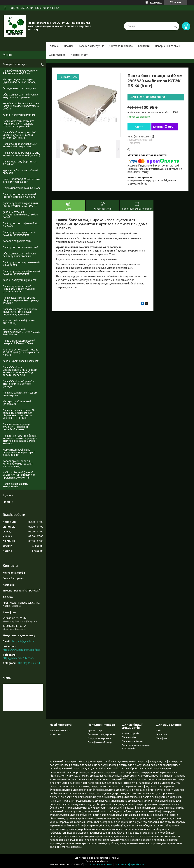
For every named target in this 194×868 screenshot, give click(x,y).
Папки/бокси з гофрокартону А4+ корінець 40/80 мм (20, 72)
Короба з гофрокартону (17, 241)
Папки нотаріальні (132, 741)
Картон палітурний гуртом (19, 115)
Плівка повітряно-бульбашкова (22, 188)
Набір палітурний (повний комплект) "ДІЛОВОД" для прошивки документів (19, 475)
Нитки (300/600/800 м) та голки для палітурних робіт (22, 180)
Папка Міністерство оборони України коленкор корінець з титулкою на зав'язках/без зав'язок (20, 440)
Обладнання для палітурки (19, 88)
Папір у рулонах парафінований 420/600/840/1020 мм (22, 272)
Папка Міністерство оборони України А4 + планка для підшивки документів (20, 312)
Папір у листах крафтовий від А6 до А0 (21, 225)
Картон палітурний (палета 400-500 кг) (19, 322)
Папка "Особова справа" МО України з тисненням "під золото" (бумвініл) (20, 135)
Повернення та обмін (168, 46)
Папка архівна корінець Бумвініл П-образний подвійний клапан (17, 427)
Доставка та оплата (121, 46)
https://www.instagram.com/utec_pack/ (23, 650)
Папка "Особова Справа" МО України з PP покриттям (20, 145)
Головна (54, 46)
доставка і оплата (60, 730)
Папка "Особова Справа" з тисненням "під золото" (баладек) (18, 384)
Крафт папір (95, 730)
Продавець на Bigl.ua (97, 861)
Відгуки (8, 495)
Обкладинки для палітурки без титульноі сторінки (19, 255)
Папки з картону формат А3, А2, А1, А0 (20, 163)
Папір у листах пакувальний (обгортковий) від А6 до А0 (20, 196)
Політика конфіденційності (129, 864)
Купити (139, 127)
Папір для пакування (99, 738)
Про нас (69, 46)
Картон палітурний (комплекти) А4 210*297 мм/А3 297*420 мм (22, 332)
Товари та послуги (90, 46)
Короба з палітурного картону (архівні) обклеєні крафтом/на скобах (21, 106)
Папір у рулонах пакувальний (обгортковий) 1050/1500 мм (20, 204)
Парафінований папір (100, 742)
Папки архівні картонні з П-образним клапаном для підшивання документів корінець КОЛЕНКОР (19, 414)
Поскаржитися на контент (99, 864)
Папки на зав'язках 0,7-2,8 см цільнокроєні (20, 394)
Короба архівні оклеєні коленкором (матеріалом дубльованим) (18, 464)
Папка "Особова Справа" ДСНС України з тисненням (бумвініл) (21, 154)
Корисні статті (80, 55)
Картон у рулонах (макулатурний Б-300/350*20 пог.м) (20, 215)
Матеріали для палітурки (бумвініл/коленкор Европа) (20, 81)
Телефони (162, 738)
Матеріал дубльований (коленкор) (17, 403)
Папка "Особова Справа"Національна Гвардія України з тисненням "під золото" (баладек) (20, 371)
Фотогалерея (57, 55)
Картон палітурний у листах (20, 280)
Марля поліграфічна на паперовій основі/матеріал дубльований (19, 452)
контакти (55, 734)
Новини (8, 502)
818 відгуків (156, 2)
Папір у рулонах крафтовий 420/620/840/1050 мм (19, 233)
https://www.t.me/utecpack (19, 658)
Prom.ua (115, 858)
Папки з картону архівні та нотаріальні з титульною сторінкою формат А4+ (18, 124)
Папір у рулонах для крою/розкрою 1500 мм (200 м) (19, 342)
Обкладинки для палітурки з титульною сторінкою (20, 96)
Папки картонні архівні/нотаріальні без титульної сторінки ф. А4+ (19, 289)
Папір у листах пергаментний (20, 247)
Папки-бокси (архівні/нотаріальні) (15, 485)
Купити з (165, 127)
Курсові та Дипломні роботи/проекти (20, 172)
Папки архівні (130, 737)
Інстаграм (162, 734)
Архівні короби (131, 733)
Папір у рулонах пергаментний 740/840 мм (21, 264)
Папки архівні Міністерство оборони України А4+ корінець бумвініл (21, 300)
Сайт (159, 730)
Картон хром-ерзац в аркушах (21, 361)
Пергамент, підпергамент (102, 734)
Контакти (144, 46)
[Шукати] (175, 26)
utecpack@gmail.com (23, 641)
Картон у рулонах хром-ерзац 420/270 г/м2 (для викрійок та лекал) (21, 352)
